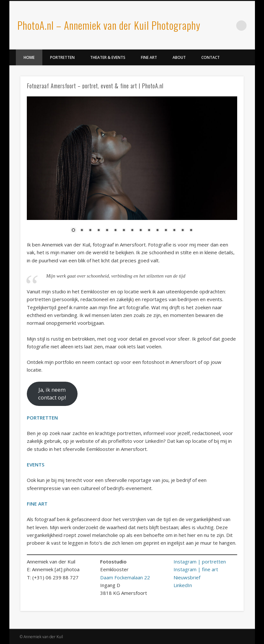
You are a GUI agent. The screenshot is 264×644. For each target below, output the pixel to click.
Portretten (62, 57)
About (179, 57)
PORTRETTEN (42, 418)
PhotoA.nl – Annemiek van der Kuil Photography (109, 25)
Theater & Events (108, 57)
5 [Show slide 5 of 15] (107, 231)
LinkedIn (228, 26)
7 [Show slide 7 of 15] (124, 231)
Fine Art (149, 57)
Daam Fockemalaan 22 (125, 577)
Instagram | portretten (200, 562)
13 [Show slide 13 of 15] (174, 231)
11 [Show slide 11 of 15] (157, 231)
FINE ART (37, 504)
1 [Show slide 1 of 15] (73, 231)
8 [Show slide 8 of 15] (132, 231)
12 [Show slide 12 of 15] (166, 231)
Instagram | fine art (196, 569)
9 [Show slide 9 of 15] (141, 231)
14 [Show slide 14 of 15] (183, 231)
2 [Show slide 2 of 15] (82, 231)
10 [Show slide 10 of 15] (149, 231)
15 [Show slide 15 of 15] (191, 231)
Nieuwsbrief (187, 577)
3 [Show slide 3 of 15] (90, 231)
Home (29, 57)
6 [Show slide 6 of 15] (115, 231)
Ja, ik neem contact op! (52, 393)
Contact (211, 57)
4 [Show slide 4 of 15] (99, 231)
